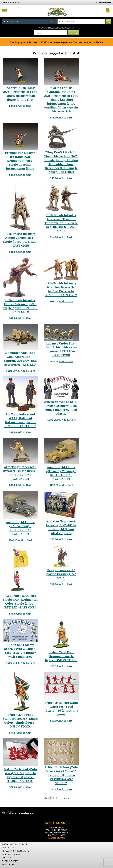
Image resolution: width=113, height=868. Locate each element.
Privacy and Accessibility (16, 851)
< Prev (46, 798)
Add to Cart (24, 106)
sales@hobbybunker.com (57, 833)
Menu (5, 11)
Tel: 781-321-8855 (57, 835)
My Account (9, 864)
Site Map (6, 858)
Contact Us (8, 848)
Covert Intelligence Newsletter (57, 28)
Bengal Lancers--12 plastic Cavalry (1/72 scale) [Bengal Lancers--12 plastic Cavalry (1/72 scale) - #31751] (61, 574)
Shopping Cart (10, 861)
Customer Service (11, 2)
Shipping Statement (12, 854)
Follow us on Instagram (20, 813)
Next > (66, 798)
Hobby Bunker (57, 12)
